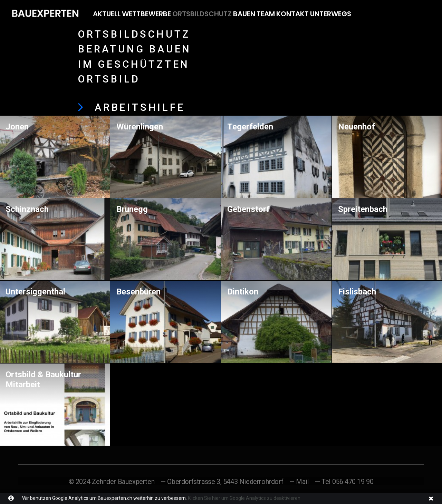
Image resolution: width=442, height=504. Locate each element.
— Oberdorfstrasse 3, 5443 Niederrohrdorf (222, 481)
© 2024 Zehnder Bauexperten (112, 481)
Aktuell (107, 14)
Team (266, 14)
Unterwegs (331, 14)
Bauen (244, 14)
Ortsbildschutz (202, 14)
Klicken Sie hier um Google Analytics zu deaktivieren (244, 498)
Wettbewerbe (146, 14)
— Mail (299, 481)
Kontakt (292, 14)
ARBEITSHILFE (140, 107)
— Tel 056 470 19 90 (344, 481)
